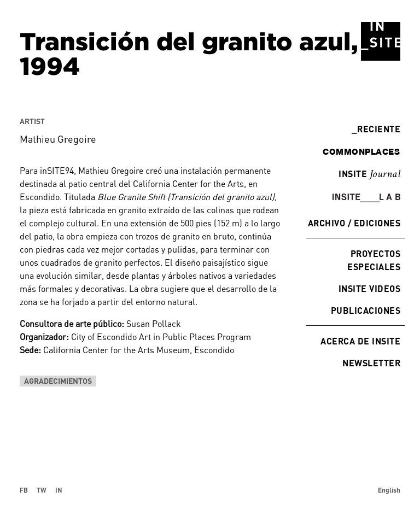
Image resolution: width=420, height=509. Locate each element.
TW (42, 490)
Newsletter (371, 363)
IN (59, 490)
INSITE (369, 174)
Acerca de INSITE (360, 341)
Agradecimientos (58, 381)
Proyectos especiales (374, 260)
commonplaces (361, 151)
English (389, 490)
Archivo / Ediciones (354, 223)
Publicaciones (366, 310)
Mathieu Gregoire (58, 139)
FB (24, 490)
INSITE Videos (369, 288)
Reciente (376, 129)
